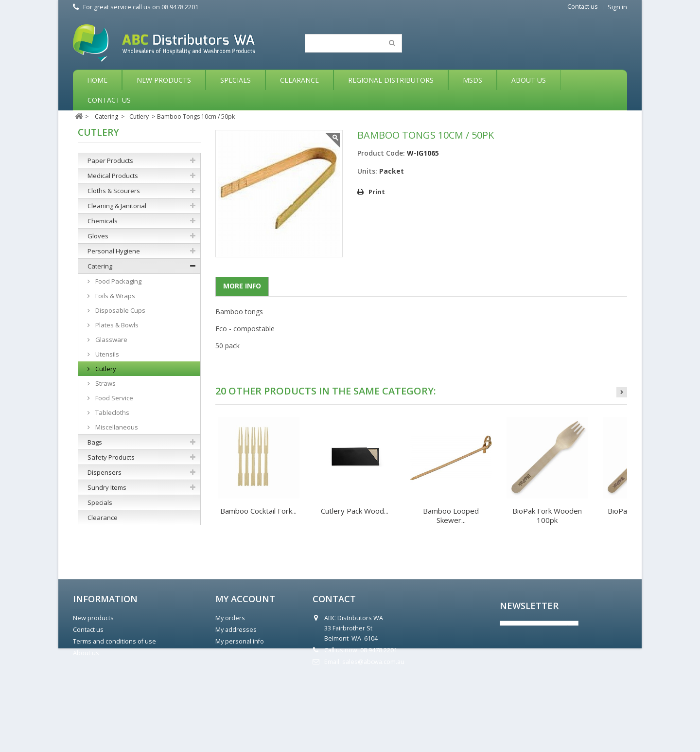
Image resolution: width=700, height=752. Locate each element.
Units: (367, 171)
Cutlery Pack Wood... (355, 511)
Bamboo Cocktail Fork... (258, 511)
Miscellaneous (116, 427)
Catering (100, 266)
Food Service (114, 398)
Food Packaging (118, 281)
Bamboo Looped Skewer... (451, 515)
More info (242, 286)
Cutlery (105, 369)
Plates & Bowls (116, 325)
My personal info (240, 706)
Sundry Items (107, 487)
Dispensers (105, 472)
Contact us (583, 7)
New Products (164, 80)
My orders (230, 682)
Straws (105, 383)
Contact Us (109, 100)
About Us (529, 80)
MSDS (472, 80)
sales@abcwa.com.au (373, 726)
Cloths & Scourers (114, 191)
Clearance (299, 80)
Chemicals (103, 221)
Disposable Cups (120, 310)
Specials (236, 80)
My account (245, 663)
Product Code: (381, 153)
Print (377, 192)
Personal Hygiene (114, 251)
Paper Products (110, 161)
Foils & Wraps (114, 296)
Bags (95, 442)
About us (86, 717)
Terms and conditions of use (114, 706)
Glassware (111, 340)
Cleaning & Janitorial (117, 206)
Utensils (106, 354)
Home (97, 80)
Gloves (98, 236)
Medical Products (113, 176)
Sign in (617, 7)
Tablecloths (112, 412)
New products (93, 682)
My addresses (236, 694)
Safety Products (111, 457)
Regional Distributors (391, 80)
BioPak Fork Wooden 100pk (547, 515)
